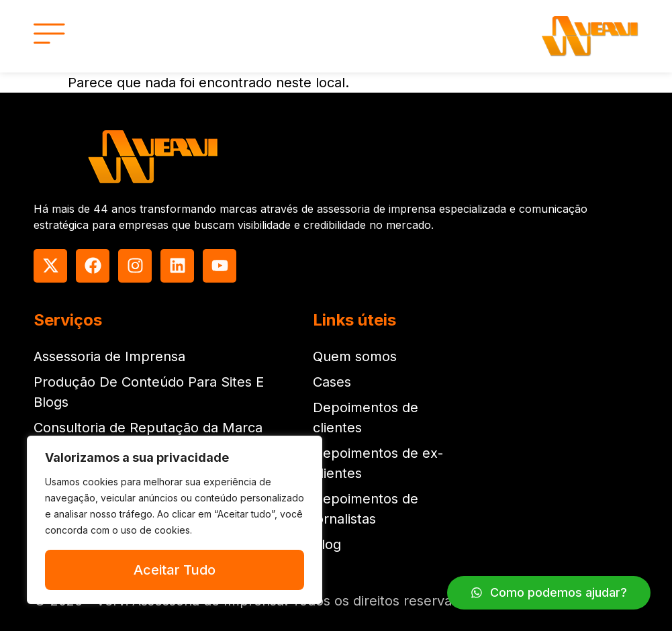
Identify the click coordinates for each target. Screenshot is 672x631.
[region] (175, 520)
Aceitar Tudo (175, 570)
